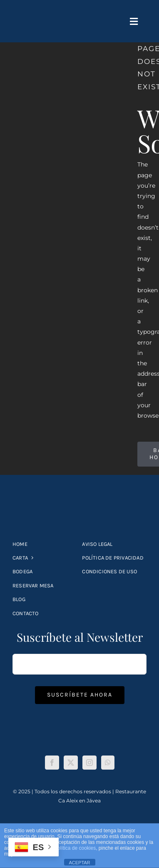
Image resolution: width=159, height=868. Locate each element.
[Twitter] (71, 763)
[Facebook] (52, 763)
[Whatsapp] (108, 763)
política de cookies (75, 848)
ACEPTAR (79, 863)
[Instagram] (89, 763)
